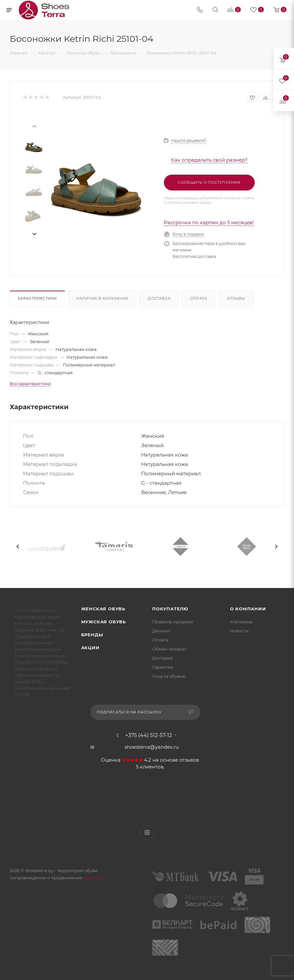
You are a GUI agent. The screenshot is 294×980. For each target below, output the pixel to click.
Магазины (241, 622)
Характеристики (37, 298)
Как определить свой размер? (209, 160)
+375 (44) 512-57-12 (149, 735)
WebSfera (94, 878)
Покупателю (170, 609)
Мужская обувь (104, 622)
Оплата (199, 298)
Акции (90, 648)
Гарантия (163, 667)
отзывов (189, 760)
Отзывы (236, 298)
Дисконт (161, 631)
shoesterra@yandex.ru (152, 747)
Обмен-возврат (169, 649)
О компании (248, 609)
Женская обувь (103, 609)
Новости (239, 631)
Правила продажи (173, 622)
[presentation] (34, 126)
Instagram (147, 832)
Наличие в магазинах (102, 298)
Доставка (159, 298)
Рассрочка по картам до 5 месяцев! (209, 222)
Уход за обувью (169, 676)
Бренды (92, 635)
